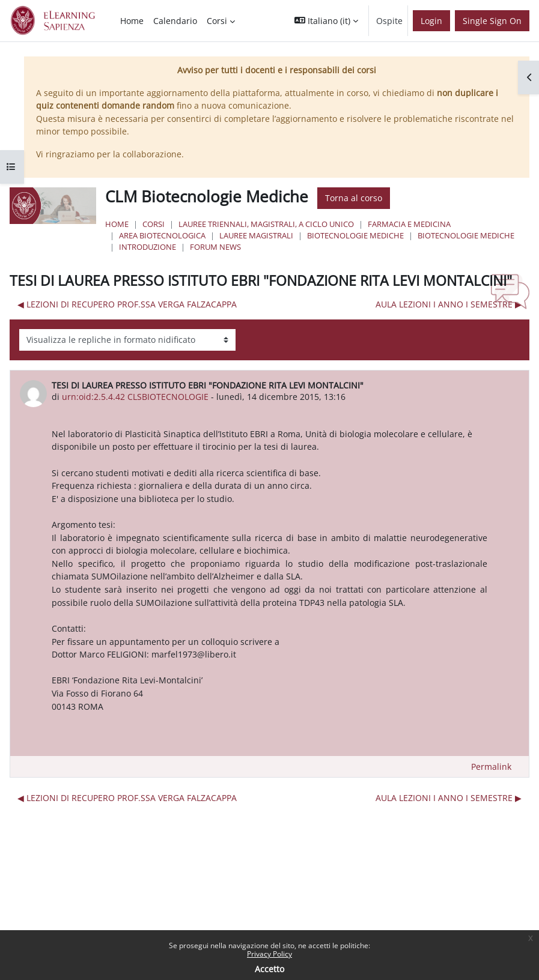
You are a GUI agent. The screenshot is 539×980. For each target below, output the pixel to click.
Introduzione (148, 247)
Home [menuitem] (132, 21)
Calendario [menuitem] (175, 21)
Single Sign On (492, 21)
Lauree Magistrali (256, 235)
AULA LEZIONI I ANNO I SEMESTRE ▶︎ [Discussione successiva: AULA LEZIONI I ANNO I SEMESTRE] (449, 304)
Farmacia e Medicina (409, 224)
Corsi (154, 224)
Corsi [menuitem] (217, 21)
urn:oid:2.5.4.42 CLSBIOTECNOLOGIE (135, 397)
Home (117, 224)
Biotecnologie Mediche (355, 235)
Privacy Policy (269, 954)
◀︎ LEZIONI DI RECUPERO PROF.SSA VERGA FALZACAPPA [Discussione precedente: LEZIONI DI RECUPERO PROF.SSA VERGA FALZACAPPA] (127, 304)
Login (431, 21)
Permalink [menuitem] (491, 767)
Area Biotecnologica (162, 235)
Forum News (215, 247)
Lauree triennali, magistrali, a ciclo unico (266, 224)
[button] (326, 21)
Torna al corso (354, 198)
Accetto (269, 969)
